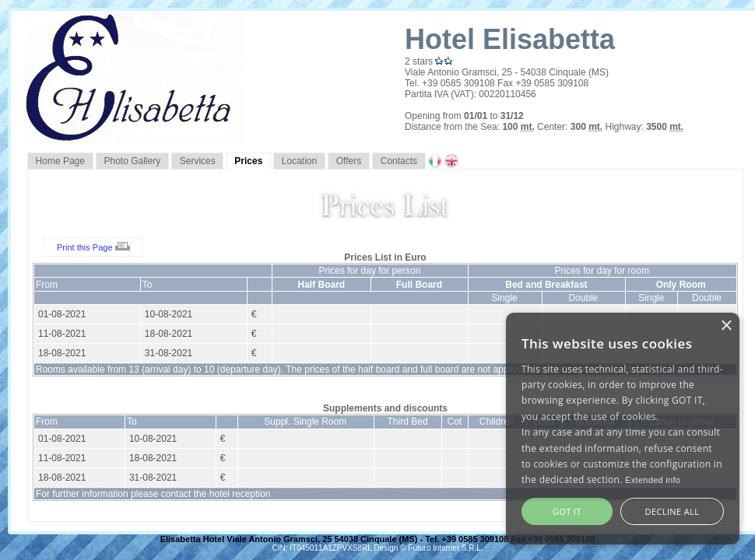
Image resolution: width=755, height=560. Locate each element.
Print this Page (93, 247)
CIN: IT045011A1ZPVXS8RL (323, 548)
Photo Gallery (133, 161)
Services (198, 161)
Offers (349, 161)
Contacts (399, 161)
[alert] (623, 429)
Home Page (60, 161)
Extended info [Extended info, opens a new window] (653, 480)
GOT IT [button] (567, 511)
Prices (248, 161)
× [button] (726, 326)
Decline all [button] (672, 511)
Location (299, 161)
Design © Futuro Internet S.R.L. (428, 548)
